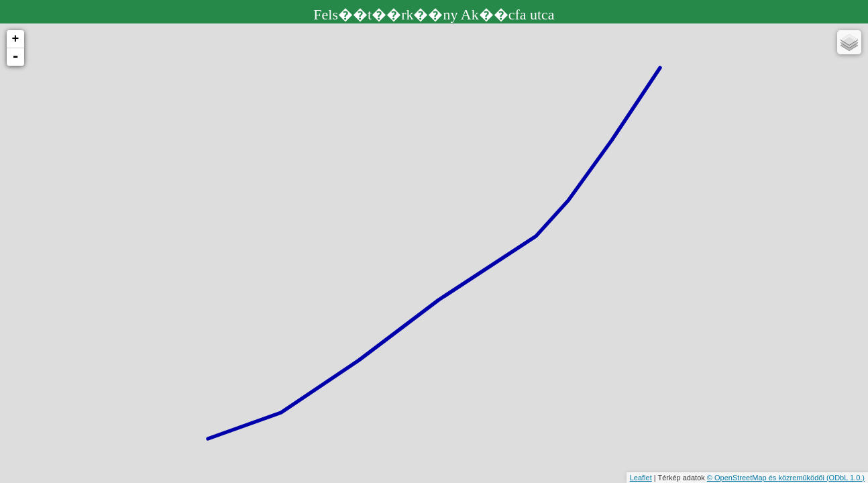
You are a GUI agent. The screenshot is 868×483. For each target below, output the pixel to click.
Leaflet (641, 478)
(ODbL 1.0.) (846, 478)
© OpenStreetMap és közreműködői (767, 478)
